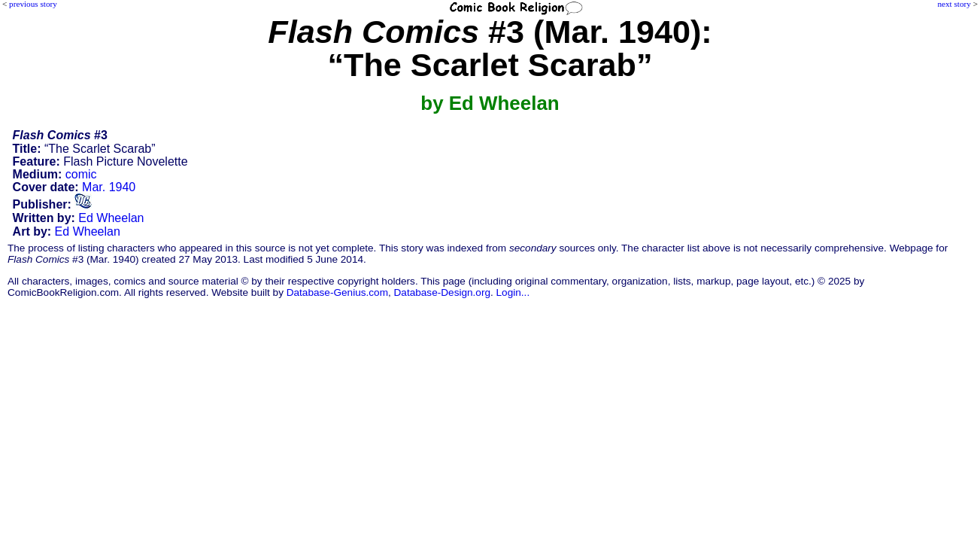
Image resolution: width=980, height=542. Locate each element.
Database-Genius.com (337, 292)
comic (81, 174)
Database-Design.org (442, 292)
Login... (513, 292)
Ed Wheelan (111, 218)
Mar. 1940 (109, 187)
